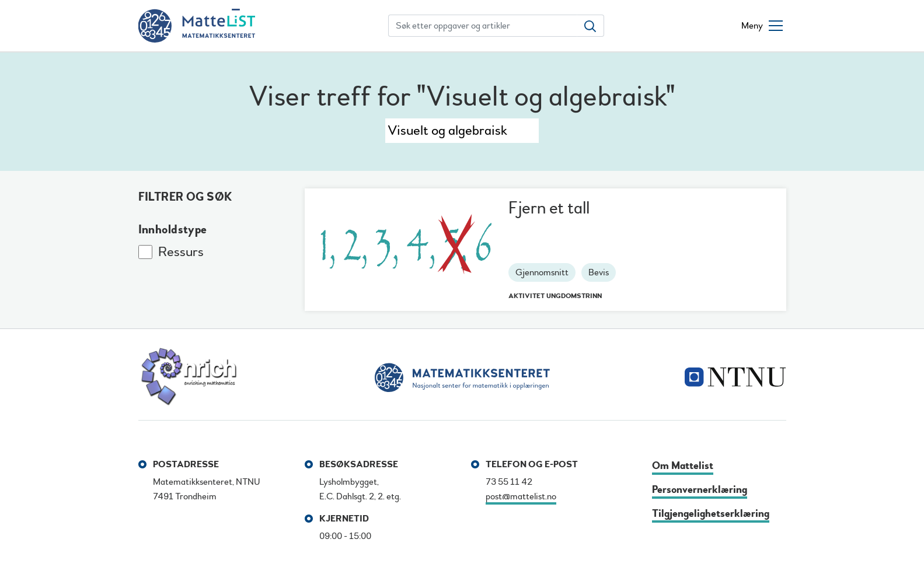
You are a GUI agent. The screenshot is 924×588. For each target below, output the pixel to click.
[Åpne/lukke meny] (762, 26)
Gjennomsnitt (542, 272)
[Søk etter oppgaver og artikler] (483, 26)
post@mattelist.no (521, 496)
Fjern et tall (549, 208)
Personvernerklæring (700, 490)
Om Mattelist (683, 466)
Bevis (599, 272)
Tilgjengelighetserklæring (711, 514)
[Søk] (462, 131)
